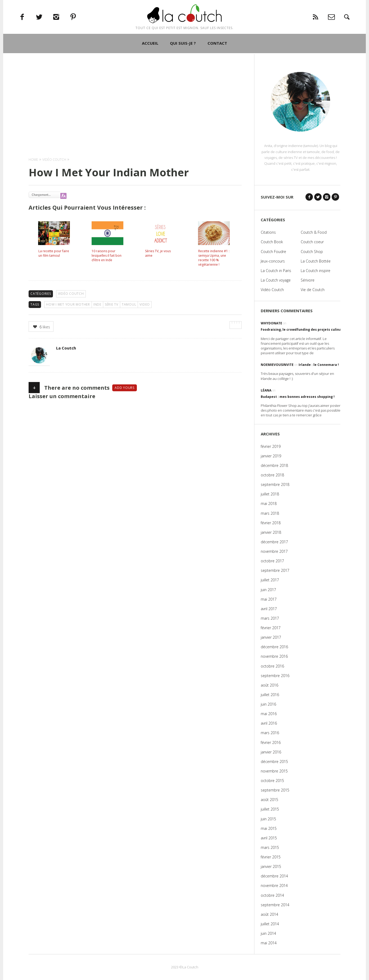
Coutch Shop (312, 252)
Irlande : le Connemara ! (319, 365)
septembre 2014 (275, 905)
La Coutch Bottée (316, 261)
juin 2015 (268, 819)
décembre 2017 (274, 542)
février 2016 (271, 742)
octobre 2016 (272, 666)
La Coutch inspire (316, 271)
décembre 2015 (274, 762)
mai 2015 (269, 828)
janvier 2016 (271, 752)
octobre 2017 (272, 561)
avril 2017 (269, 609)
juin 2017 (268, 590)
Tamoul (129, 304)
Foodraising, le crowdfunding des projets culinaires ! (305, 330)
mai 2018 (269, 503)
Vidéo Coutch (71, 294)
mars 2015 (270, 847)
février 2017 (271, 628)
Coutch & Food (314, 232)
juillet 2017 (270, 580)
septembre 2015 (275, 790)
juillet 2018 (270, 494)
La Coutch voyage (276, 280)
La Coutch (66, 348)
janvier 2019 (271, 456)
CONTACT (217, 59)
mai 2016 (269, 714)
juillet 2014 (270, 924)
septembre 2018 (275, 484)
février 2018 (271, 523)
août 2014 (269, 914)
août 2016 (269, 685)
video (145, 304)
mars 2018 (270, 513)
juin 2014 (268, 933)
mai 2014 (269, 943)
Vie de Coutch (313, 290)
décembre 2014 (274, 876)
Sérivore (308, 280)
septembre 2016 (275, 676)
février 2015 (271, 857)
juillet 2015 (270, 809)
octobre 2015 (272, 781)
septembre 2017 (275, 570)
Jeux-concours (273, 261)
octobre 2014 (272, 895)
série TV (112, 304)
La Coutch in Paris (276, 271)
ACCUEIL (150, 59)
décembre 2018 (274, 465)
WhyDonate (271, 323)
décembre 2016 (274, 647)
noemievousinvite (277, 365)
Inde (97, 304)
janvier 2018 (271, 532)
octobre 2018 (272, 475)
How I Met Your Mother (68, 304)
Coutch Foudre (273, 252)
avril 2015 (269, 838)
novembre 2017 (274, 551)
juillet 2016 (270, 695)
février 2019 (271, 446)
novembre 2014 (274, 885)
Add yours (125, 388)
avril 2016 (269, 723)
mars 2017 (270, 618)
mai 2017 (269, 599)
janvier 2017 (271, 637)
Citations (268, 232)
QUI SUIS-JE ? (183, 59)
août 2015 (269, 800)
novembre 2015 (274, 771)
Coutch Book (272, 242)
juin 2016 (268, 704)
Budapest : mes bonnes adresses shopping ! (298, 397)
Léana (266, 390)
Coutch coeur (312, 242)
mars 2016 (270, 733)
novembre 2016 (274, 656)
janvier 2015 (271, 866)
